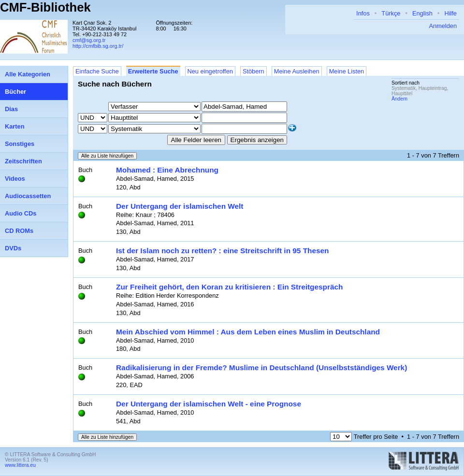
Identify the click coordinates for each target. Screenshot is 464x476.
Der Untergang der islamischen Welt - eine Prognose (209, 404)
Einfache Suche (97, 71)
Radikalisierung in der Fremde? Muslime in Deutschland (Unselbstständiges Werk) (261, 368)
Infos (363, 13)
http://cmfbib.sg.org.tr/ (98, 46)
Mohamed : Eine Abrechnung (167, 170)
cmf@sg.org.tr (89, 40)
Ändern (399, 99)
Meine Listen (347, 71)
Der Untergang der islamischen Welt (180, 206)
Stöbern (254, 71)
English (422, 13)
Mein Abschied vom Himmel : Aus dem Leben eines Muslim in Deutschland (248, 332)
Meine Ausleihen (297, 71)
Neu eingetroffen (210, 71)
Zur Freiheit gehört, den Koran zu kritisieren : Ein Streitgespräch (229, 287)
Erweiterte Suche (153, 71)
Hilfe (450, 13)
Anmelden (443, 26)
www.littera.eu (20, 465)
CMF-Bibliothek (45, 7)
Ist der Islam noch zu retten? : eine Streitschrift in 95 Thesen (222, 251)
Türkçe (391, 13)
